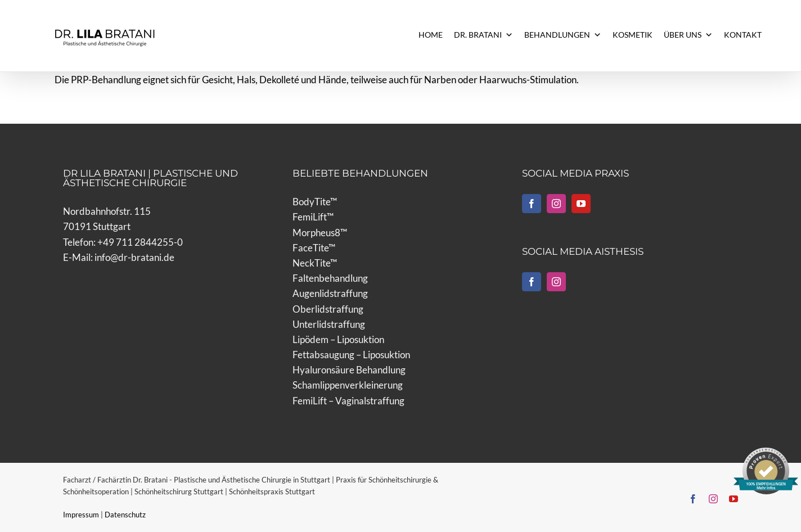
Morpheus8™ (320, 233)
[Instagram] (556, 204)
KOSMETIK (633, 35)
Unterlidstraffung (329, 324)
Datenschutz (125, 515)
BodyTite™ (315, 202)
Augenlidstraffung (330, 293)
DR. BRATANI (483, 35)
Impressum (82, 515)
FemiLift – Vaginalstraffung (348, 401)
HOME (431, 35)
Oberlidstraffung (328, 309)
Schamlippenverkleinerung (348, 385)
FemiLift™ (313, 217)
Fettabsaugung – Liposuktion (351, 355)
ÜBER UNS (688, 35)
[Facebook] (532, 204)
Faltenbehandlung (330, 278)
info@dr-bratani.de (134, 257)
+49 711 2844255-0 (140, 242)
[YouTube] (581, 204)
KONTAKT (743, 35)
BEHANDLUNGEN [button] (563, 35)
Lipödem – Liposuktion (338, 339)
